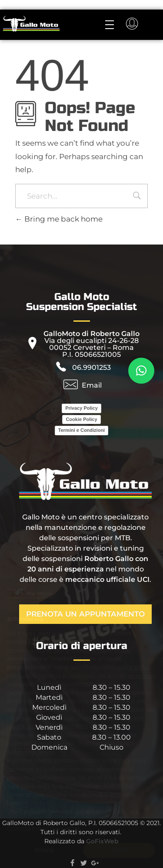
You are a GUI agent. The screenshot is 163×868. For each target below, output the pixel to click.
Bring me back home (59, 219)
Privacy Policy (81, 408)
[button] (141, 371)
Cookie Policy (81, 419)
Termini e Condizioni (81, 430)
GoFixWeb (102, 841)
